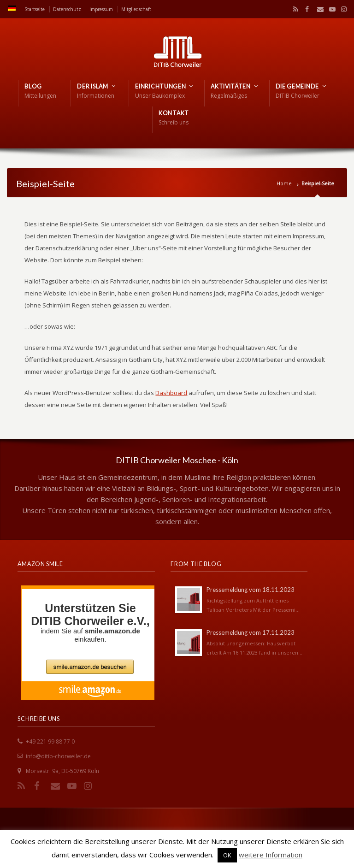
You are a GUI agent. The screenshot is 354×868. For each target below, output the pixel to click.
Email (318, 9)
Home (284, 183)
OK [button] (227, 855)
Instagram (342, 9)
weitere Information (271, 855)
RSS (294, 9)
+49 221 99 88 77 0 (50, 741)
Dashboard (171, 393)
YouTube (330, 9)
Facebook (306, 9)
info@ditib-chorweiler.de (58, 756)
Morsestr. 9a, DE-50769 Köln (62, 771)
